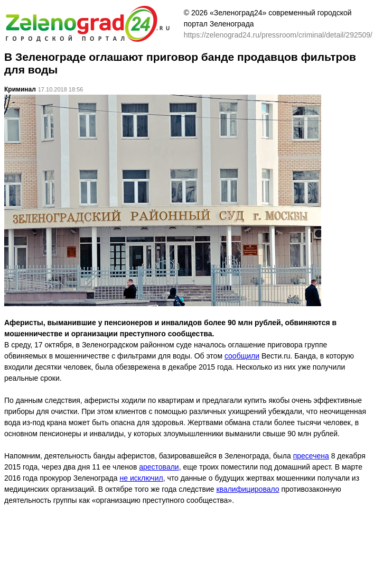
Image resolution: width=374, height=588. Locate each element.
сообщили (242, 356)
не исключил (141, 478)
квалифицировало (247, 489)
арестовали (159, 467)
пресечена (311, 456)
